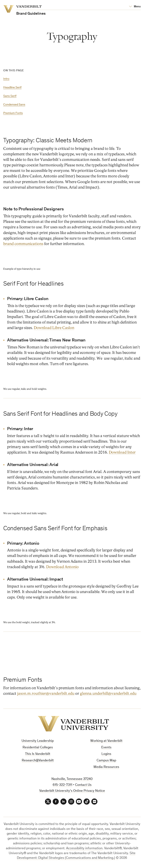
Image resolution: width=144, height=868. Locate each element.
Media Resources (106, 767)
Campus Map (106, 761)
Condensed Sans (14, 105)
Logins (106, 754)
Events (106, 748)
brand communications (23, 244)
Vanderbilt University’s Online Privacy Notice (72, 791)
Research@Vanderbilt (38, 761)
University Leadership (38, 741)
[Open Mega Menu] (135, 7)
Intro (6, 79)
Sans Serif (10, 96)
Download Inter (122, 452)
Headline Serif (12, 88)
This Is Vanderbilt (38, 754)
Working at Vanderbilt (106, 741)
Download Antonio (62, 567)
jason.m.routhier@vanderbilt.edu (46, 693)
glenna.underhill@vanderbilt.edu (108, 693)
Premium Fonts (13, 113)
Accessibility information (84, 849)
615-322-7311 (62, 785)
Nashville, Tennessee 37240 (72, 779)
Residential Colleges (38, 748)
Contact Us (83, 785)
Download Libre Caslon (54, 328)
